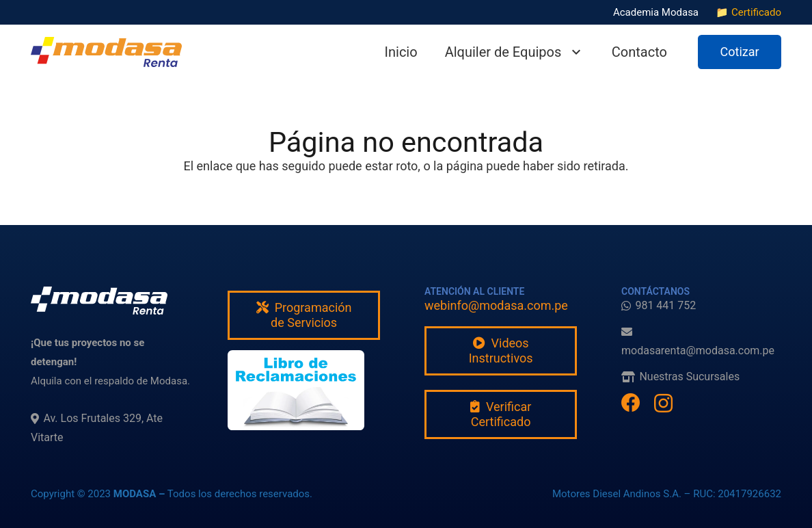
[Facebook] (631, 403)
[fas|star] (296, 390)
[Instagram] (663, 404)
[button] (573, 52)
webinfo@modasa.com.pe (496, 305)
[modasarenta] (106, 52)
